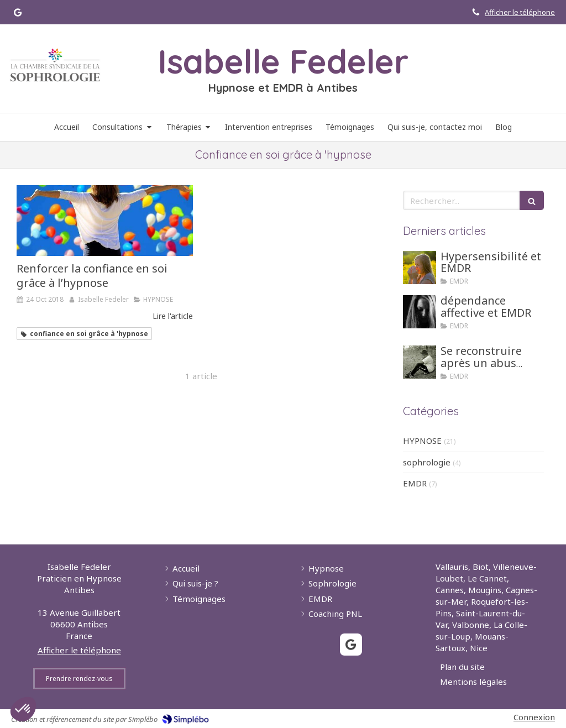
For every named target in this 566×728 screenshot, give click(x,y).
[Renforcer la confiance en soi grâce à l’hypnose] (105, 221)
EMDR (415, 483)
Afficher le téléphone (520, 12)
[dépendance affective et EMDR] (420, 312)
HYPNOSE (422, 441)
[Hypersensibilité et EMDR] (420, 268)
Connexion (534, 717)
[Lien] (55, 65)
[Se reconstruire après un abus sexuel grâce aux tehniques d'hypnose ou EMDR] (420, 362)
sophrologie (427, 462)
